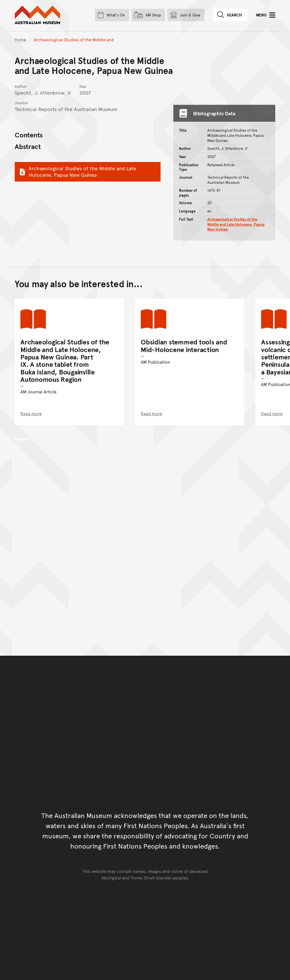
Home (20, 40)
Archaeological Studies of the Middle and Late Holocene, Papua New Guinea (77, 171)
